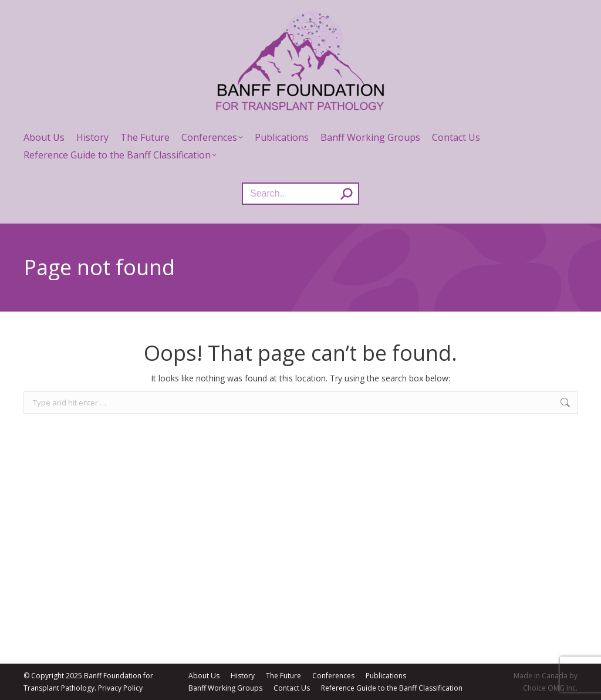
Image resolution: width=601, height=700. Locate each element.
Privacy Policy (120, 688)
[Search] (300, 194)
